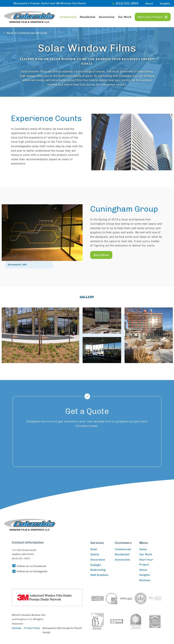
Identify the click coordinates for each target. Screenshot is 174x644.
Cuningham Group (124, 209)
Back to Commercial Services (27, 33)
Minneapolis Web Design (56, 628)
